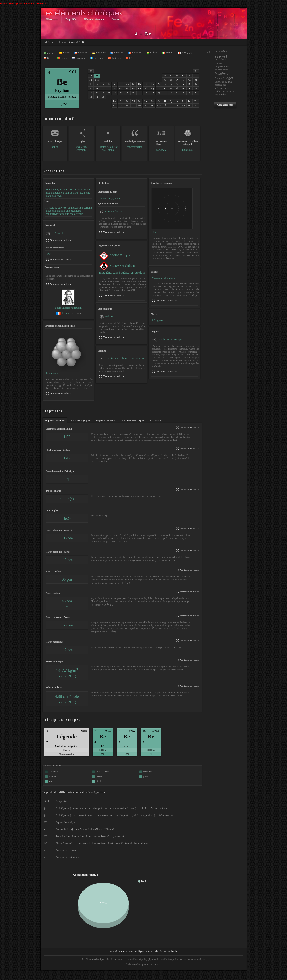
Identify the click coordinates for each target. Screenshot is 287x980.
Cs (91, 93)
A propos (123, 951)
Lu (103, 93)
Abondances (156, 420)
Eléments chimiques (67, 42)
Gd (159, 101)
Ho (177, 101)
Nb (115, 88)
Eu (152, 101)
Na (91, 80)
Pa (127, 105)
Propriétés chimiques (55, 420)
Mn (127, 84)
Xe (196, 88)
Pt (146, 93)
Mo (121, 88)
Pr (127, 101)
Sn (171, 88)
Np (139, 105)
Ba (97, 93)
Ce (121, 101)
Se (183, 84)
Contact (150, 951)
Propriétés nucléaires (106, 420)
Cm (159, 105)
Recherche (172, 951)
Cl (190, 80)
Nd (133, 101)
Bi (177, 93)
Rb (91, 88)
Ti (109, 84)
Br (189, 84)
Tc (127, 88)
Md (190, 105)
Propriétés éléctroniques (133, 420)
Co (140, 84)
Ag (152, 88)
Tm (190, 101)
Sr (97, 88)
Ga (165, 84)
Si (171, 80)
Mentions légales (137, 951)
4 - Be (82, 42)
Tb (165, 101)
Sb (177, 88)
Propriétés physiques (80, 420)
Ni (146, 84)
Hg (159, 93)
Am (152, 105)
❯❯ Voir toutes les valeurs (111, 232)
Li (91, 76)
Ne (196, 76)
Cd (159, 88)
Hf (109, 93)
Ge (171, 84)
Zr (109, 88)
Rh (140, 88)
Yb (196, 101)
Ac (114, 105)
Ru (133, 88)
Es (177, 105)
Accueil (52, 42)
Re (127, 93)
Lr (103, 97)
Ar (196, 80)
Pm (140, 101)
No (196, 105)
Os (133, 93)
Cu (152, 84)
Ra (97, 97)
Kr (196, 84)
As (177, 84)
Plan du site (160, 951)
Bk (165, 105)
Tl (165, 93)
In (165, 88)
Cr (121, 84)
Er (183, 101)
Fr (91, 97)
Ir (140, 93)
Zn (159, 84)
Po (183, 93)
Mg (97, 80)
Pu (146, 105)
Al (165, 80)
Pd (146, 88)
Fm (183, 105)
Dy (171, 101)
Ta (114, 93)
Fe (133, 84)
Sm (146, 101)
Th (121, 105)
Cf (171, 105)
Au (152, 93)
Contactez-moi (225, 105)
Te (183, 88)
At (189, 93)
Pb (171, 93)
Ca (97, 84)
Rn (196, 93)
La (115, 101)
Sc (103, 84)
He (196, 71)
